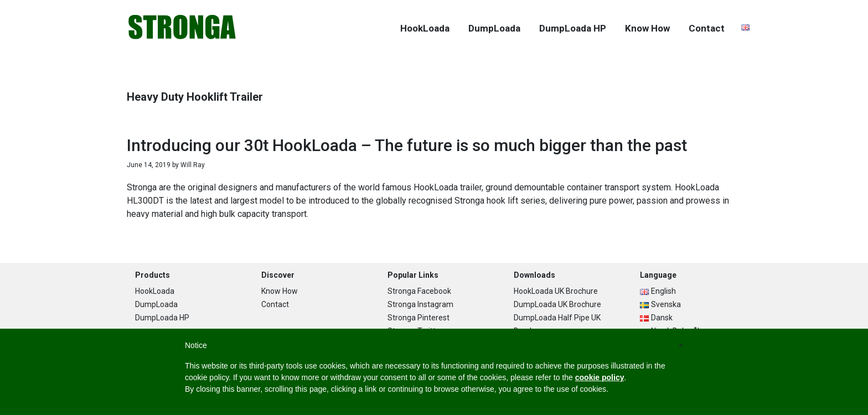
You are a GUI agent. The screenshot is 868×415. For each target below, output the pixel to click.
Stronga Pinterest (418, 318)
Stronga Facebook (419, 291)
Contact (275, 304)
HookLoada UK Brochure (556, 291)
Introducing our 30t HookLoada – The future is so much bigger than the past (407, 145)
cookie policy (600, 377)
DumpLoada (156, 304)
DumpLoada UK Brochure (557, 304)
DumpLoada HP (162, 318)
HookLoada (155, 291)
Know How (280, 291)
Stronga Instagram (420, 304)
